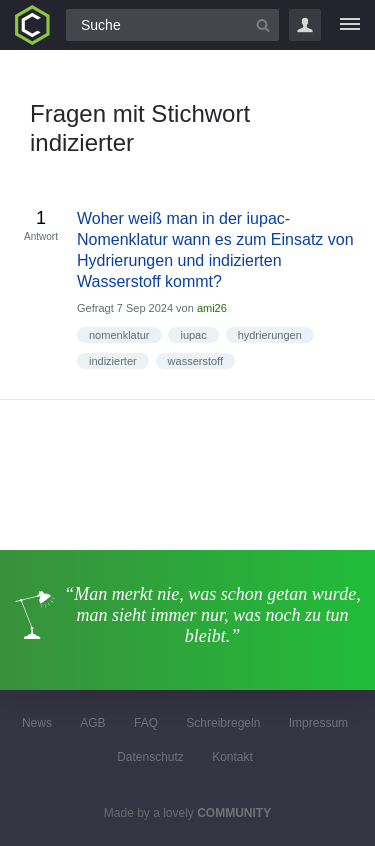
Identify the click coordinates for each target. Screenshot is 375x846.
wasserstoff (195, 361)
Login (305, 25)
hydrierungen (270, 335)
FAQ (146, 723)
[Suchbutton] (263, 25)
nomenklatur (119, 335)
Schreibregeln (223, 723)
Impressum (318, 723)
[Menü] (350, 25)
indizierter (113, 361)
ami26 (212, 308)
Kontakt (232, 757)
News (37, 723)
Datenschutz (150, 757)
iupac (193, 335)
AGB (92, 723)
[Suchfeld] (172, 25)
